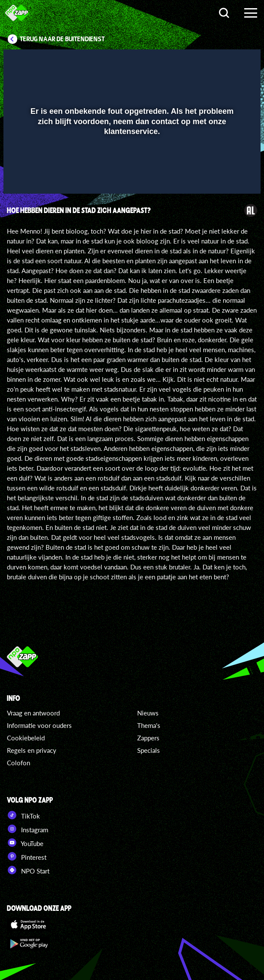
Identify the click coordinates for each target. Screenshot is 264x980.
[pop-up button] (215, 61)
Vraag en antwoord (33, 713)
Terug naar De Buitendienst (62, 39)
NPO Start (28, 870)
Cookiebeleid (26, 738)
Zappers (148, 738)
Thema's (149, 725)
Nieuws (148, 713)
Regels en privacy (32, 750)
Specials (149, 750)
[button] (232, 61)
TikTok (23, 815)
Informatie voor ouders (39, 725)
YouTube (25, 843)
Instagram (28, 829)
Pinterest (27, 856)
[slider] (131, 183)
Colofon (18, 763)
